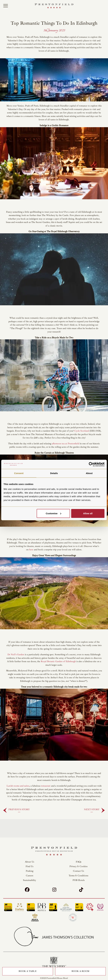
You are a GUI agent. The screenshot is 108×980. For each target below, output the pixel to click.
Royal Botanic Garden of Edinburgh (58, 661)
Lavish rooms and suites (18, 786)
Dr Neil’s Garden (16, 655)
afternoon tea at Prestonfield (66, 444)
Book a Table (28, 971)
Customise (53, 513)
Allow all (88, 513)
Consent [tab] (19, 473)
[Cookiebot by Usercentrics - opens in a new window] (91, 464)
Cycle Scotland (82, 431)
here (31, 550)
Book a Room (80, 971)
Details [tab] (54, 473)
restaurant (46, 786)
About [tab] (89, 473)
